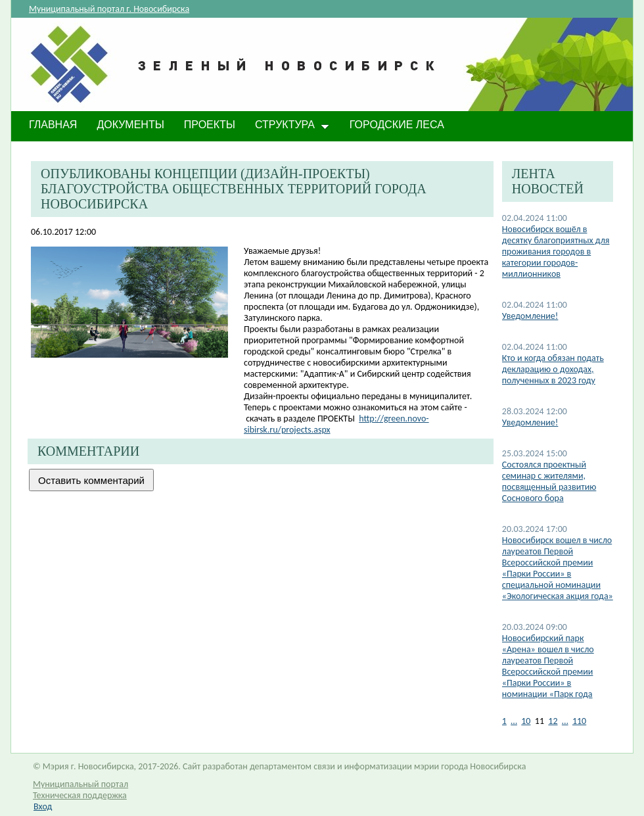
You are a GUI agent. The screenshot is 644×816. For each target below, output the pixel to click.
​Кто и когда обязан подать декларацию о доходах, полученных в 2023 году (553, 369)
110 (579, 721)
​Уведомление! (530, 422)
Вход (43, 806)
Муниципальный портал (80, 784)
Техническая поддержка (80, 795)
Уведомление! (530, 316)
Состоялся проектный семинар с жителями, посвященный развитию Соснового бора (549, 481)
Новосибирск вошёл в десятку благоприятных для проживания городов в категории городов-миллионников (556, 252)
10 (526, 721)
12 (553, 721)
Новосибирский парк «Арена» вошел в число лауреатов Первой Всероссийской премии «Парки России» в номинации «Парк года (548, 666)
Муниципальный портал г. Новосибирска (109, 9)
